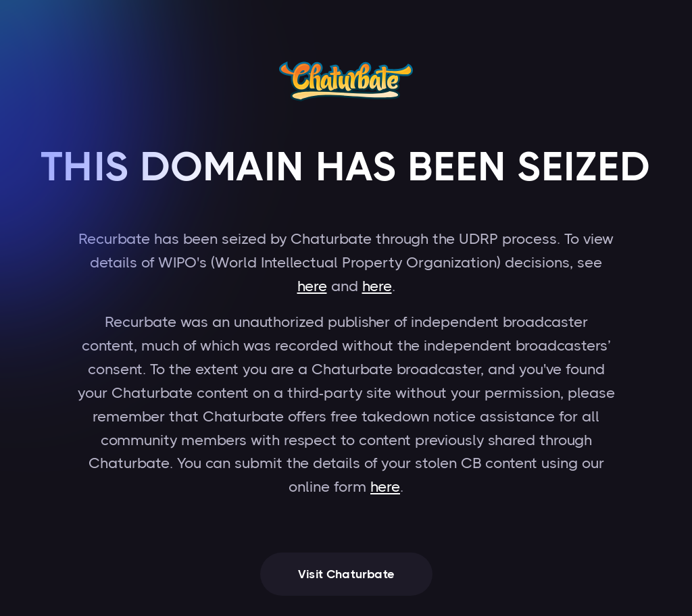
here (312, 286)
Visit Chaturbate (346, 574)
